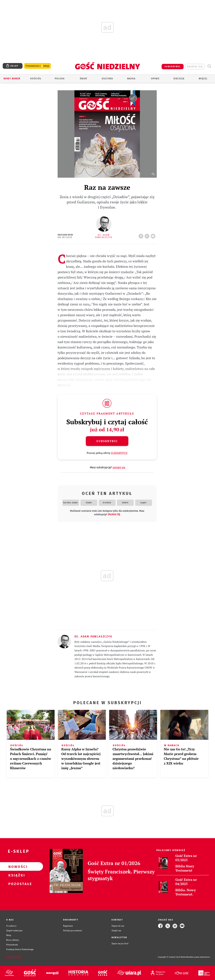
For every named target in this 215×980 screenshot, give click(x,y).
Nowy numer (12, 79)
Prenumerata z (37, 66)
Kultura (107, 79)
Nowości (16, 867)
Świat (84, 79)
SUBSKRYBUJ (173, 67)
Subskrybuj (107, 441)
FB (142, 235)
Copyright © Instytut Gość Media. (172, 957)
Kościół (36, 79)
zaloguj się (195, 67)
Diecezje (179, 79)
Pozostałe (16, 884)
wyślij (154, 235)
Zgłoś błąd (14, 957)
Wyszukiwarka (209, 66)
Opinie (155, 79)
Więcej (203, 79)
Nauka (131, 79)
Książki (16, 875)
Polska (60, 79)
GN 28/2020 (65, 237)
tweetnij (148, 235)
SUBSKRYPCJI (119, 453)
